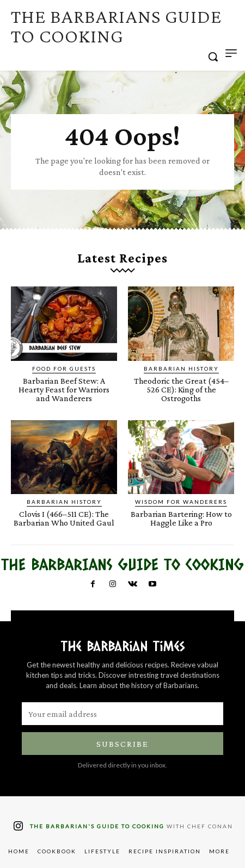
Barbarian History (181, 369)
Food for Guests (64, 369)
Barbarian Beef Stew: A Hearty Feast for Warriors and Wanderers (64, 389)
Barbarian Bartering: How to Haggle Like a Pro (181, 518)
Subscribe (122, 744)
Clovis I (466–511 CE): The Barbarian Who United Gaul (64, 518)
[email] (122, 714)
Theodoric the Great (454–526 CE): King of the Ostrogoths (181, 389)
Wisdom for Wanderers (181, 502)
